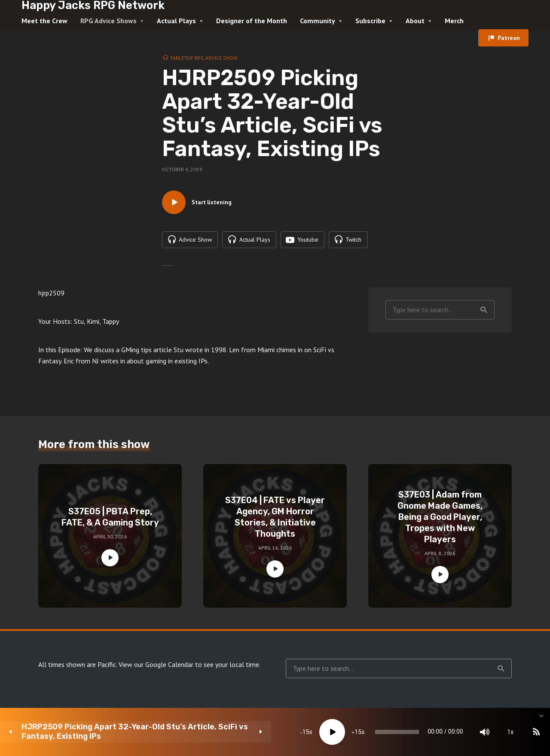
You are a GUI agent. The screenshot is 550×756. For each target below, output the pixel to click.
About (415, 21)
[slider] (316, 732)
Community (318, 21)
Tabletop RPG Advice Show (204, 58)
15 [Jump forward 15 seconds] (254, 732)
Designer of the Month (252, 21)
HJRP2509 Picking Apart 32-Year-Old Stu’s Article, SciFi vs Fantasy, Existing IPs (93, 732)
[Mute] (425, 732)
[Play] (228, 732)
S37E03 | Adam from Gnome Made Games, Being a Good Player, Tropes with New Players (440, 519)
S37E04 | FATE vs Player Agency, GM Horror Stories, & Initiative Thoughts (275, 519)
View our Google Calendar (156, 667)
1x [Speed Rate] (451, 732)
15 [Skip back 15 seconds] (202, 732)
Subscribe (370, 21)
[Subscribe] (477, 732)
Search (484, 312)
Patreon (509, 38)
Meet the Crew (44, 21)
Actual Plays (176, 21)
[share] (503, 732)
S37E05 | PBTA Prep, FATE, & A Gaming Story (110, 519)
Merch (454, 21)
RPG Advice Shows (108, 21)
